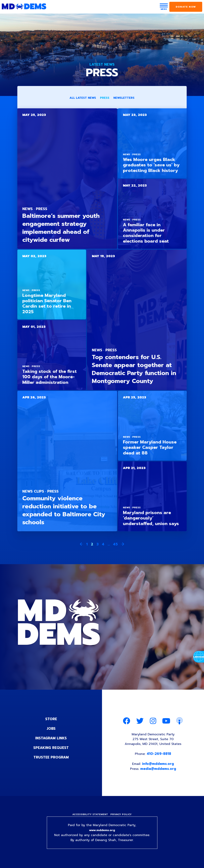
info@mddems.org (158, 765)
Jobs (51, 729)
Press (105, 98)
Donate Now (186, 7)
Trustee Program (51, 757)
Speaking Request (51, 748)
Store (51, 719)
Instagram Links (51, 738)
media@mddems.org (159, 770)
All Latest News (83, 98)
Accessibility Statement (90, 817)
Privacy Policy (122, 817)
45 (115, 545)
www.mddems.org (102, 833)
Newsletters (124, 98)
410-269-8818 (159, 755)
